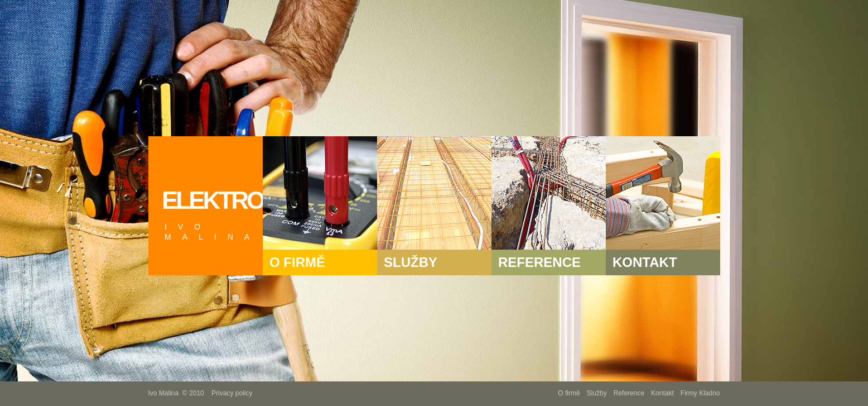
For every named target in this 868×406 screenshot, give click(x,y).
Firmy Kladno (700, 393)
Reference (629, 393)
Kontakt (662, 393)
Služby (597, 393)
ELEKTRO (212, 214)
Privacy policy (232, 393)
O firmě (569, 393)
